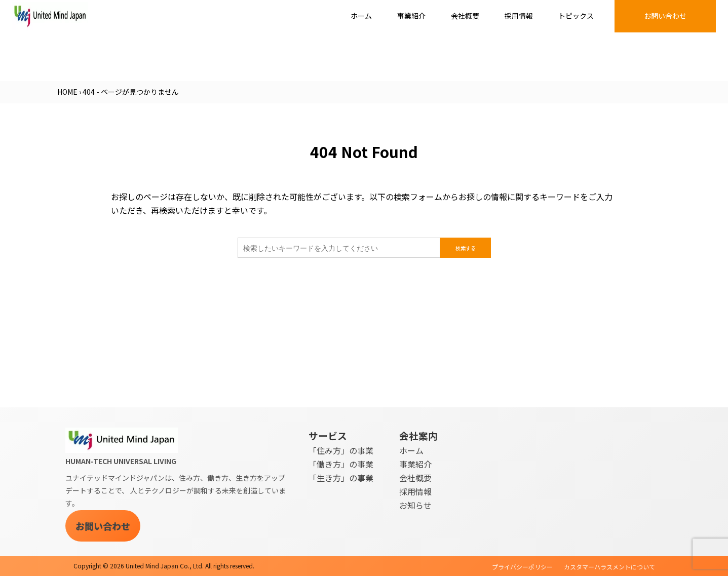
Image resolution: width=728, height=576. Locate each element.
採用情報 (519, 16)
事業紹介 (411, 16)
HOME (67, 92)
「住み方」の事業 (341, 450)
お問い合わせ (665, 16)
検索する (466, 248)
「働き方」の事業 (341, 464)
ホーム (361, 16)
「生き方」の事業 (341, 478)
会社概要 (465, 16)
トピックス (576, 16)
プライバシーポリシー (522, 567)
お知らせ (415, 505)
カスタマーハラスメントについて (609, 567)
